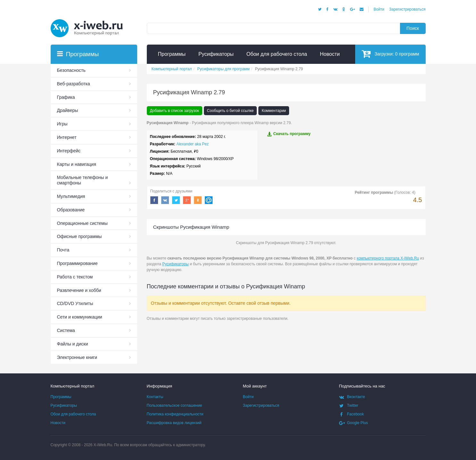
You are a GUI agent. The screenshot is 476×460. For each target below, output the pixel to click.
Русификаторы (175, 264)
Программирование (77, 263)
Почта (63, 250)
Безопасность (71, 70)
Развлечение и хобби (79, 290)
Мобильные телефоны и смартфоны (83, 180)
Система (66, 330)
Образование (71, 210)
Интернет (67, 137)
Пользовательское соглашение (175, 405)
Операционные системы (82, 223)
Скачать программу (289, 134)
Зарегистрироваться (407, 9)
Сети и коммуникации (80, 317)
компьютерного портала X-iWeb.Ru (388, 258)
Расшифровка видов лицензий (174, 423)
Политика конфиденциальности (175, 414)
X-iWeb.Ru (103, 445)
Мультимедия (71, 196)
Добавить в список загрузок (175, 111)
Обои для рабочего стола (73, 414)
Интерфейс (69, 151)
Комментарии (274, 111)
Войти (379, 9)
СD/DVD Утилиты (75, 303)
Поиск (413, 28)
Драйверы (68, 110)
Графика (66, 97)
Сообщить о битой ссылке (230, 111)
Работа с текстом (75, 277)
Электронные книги (77, 357)
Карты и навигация (77, 164)
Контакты (155, 397)
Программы (61, 397)
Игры (62, 124)
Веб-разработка (74, 84)
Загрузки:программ (390, 54)
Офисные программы (79, 236)
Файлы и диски (73, 344)
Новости (58, 423)
